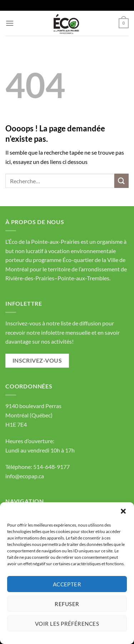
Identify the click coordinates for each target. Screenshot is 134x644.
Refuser (67, 604)
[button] (123, 511)
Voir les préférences (67, 624)
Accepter (67, 584)
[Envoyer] (121, 181)
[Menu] (10, 23)
